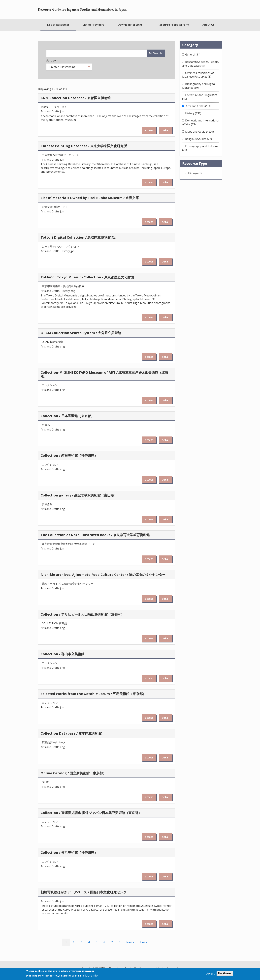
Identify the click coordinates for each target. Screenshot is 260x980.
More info (91, 976)
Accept (211, 974)
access (149, 130)
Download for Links (130, 25)
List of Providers (94, 25)
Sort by (51, 60)
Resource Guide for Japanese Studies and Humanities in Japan (82, 9)
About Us (208, 25)
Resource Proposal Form (173, 25)
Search (155, 53)
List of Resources (58, 25)
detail (165, 130)
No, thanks (225, 973)
